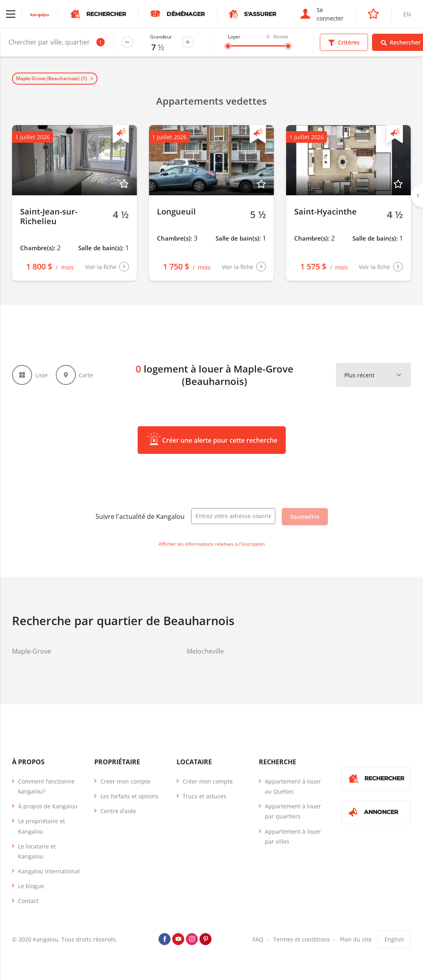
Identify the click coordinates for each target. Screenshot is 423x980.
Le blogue (31, 886)
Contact (28, 901)
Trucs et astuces (204, 796)
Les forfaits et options (129, 796)
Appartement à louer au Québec (293, 786)
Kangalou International (49, 871)
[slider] (228, 46)
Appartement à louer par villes (293, 836)
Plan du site (356, 939)
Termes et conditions (302, 939)
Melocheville (205, 651)
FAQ (258, 939)
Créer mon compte (125, 781)
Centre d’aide (118, 811)
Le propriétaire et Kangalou (42, 826)
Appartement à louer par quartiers (293, 811)
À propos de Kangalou (48, 806)
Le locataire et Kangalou (37, 851)
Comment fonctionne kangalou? (46, 786)
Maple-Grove (32, 651)
